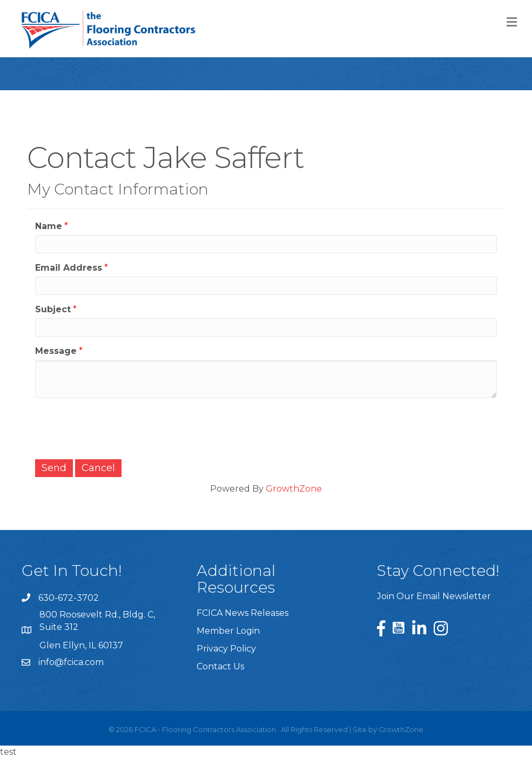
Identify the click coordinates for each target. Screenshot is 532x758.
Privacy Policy (226, 649)
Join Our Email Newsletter (434, 596)
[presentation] (117, 427)
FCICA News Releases (243, 613)
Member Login (228, 631)
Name (49, 226)
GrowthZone (294, 489)
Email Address (69, 268)
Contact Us (220, 666)
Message (56, 351)
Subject (53, 309)
